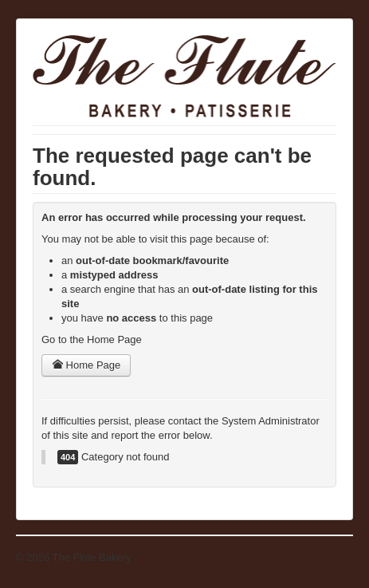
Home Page (86, 365)
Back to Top (326, 557)
